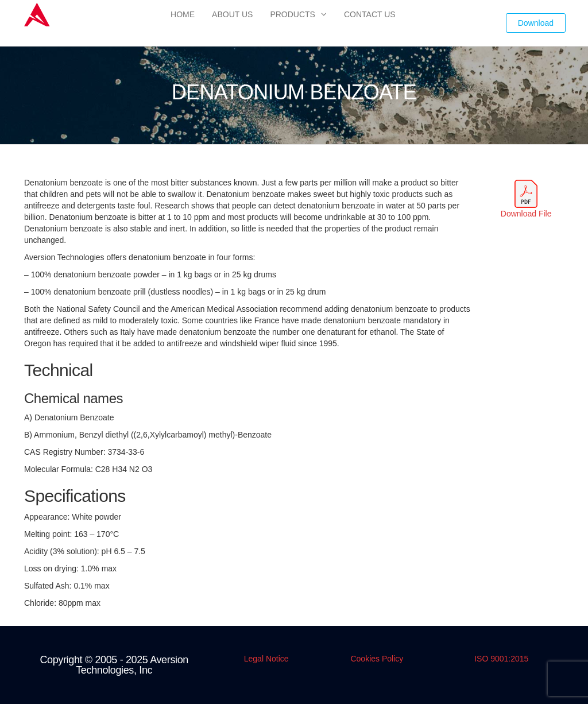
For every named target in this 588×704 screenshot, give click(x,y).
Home (183, 14)
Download (536, 23)
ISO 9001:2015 (501, 659)
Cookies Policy (377, 659)
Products (293, 14)
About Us (232, 14)
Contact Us (370, 14)
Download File (526, 214)
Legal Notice (266, 659)
